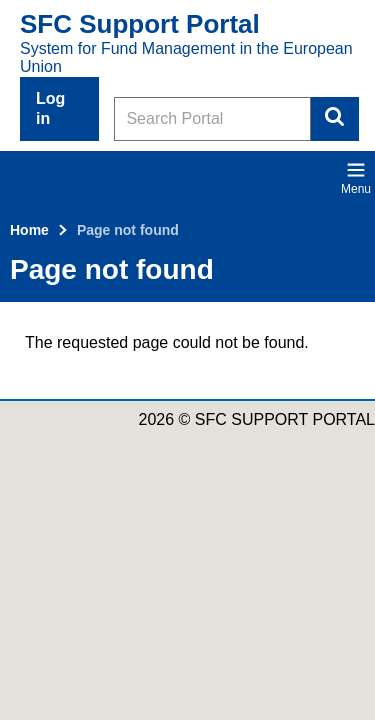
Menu (356, 178)
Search (335, 119)
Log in (50, 108)
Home (29, 230)
